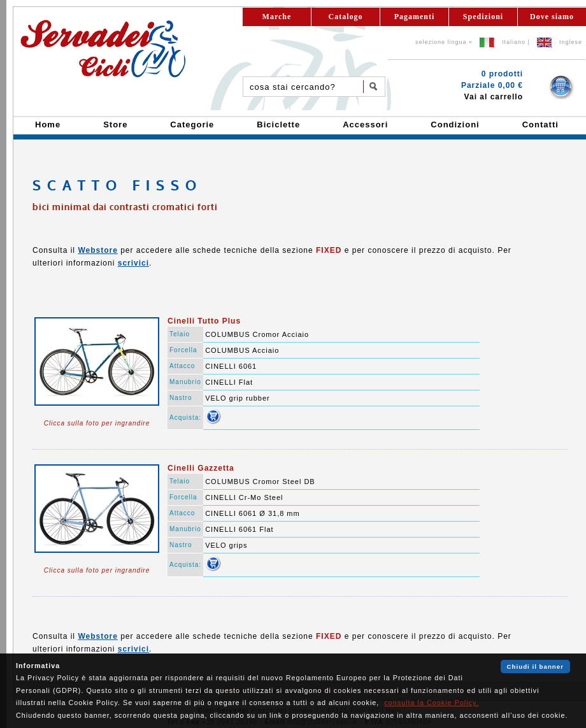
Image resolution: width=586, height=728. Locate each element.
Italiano (514, 42)
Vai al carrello (494, 97)
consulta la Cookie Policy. (431, 703)
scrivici (133, 263)
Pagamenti (415, 17)
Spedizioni (483, 17)
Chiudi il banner (535, 667)
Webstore (97, 250)
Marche (277, 17)
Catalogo (346, 17)
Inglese (571, 42)
